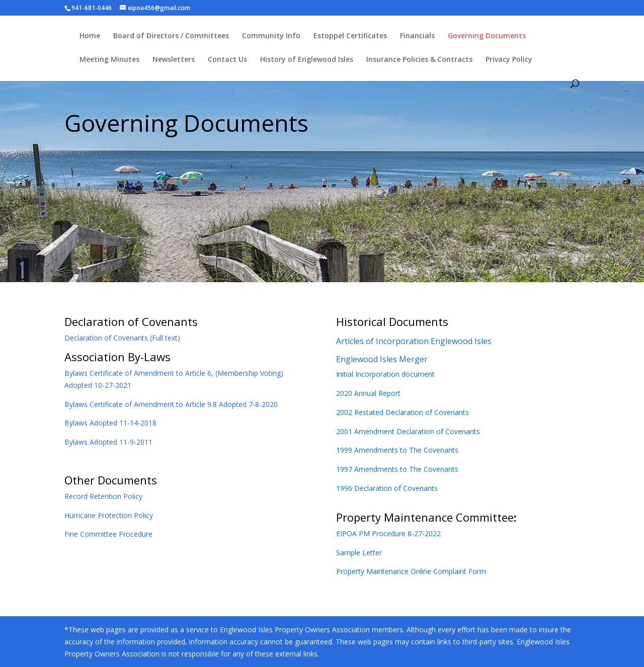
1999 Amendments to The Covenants (397, 450)
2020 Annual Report (368, 393)
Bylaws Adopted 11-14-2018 (110, 423)
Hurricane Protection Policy (109, 515)
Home (90, 36)
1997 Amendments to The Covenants (397, 469)
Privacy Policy (509, 60)
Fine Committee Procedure (108, 534)
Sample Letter (359, 553)
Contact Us (227, 60)
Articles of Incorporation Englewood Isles (414, 341)
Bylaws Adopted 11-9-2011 (108, 442)
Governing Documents (487, 36)
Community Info (271, 36)
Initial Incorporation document (385, 374)
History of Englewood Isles (307, 60)
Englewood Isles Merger (382, 359)
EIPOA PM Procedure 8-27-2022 (388, 533)
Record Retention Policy (103, 496)
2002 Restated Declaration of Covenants (403, 412)
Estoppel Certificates (350, 36)
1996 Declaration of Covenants (387, 488)
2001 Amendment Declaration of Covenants (408, 431)
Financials (417, 36)
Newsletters (174, 60)
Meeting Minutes (109, 60)
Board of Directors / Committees (171, 36)
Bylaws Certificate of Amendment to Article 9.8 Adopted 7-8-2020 (171, 404)
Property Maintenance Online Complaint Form (411, 571)
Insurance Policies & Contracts (419, 60)
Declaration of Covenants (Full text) (122, 338)
